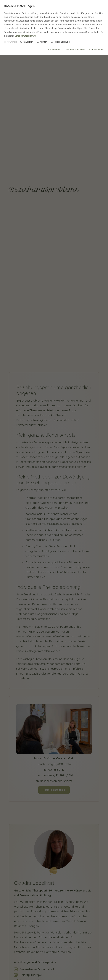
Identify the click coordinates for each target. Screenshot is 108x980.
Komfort (42, 42)
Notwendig (10, 42)
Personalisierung (60, 42)
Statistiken (27, 42)
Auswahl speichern (75, 49)
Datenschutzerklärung (26, 36)
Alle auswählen (97, 49)
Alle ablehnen (54, 49)
